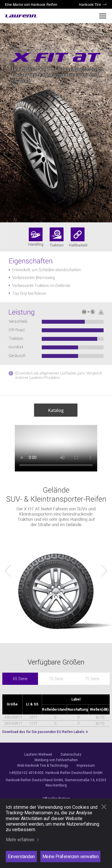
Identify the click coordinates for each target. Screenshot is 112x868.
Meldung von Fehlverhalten (56, 760)
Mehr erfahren (20, 840)
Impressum (86, 766)
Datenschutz (71, 754)
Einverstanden (21, 857)
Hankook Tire (90, 4)
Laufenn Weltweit (38, 754)
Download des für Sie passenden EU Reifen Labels (44, 732)
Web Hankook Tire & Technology (43, 766)
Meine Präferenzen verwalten (71, 857)
